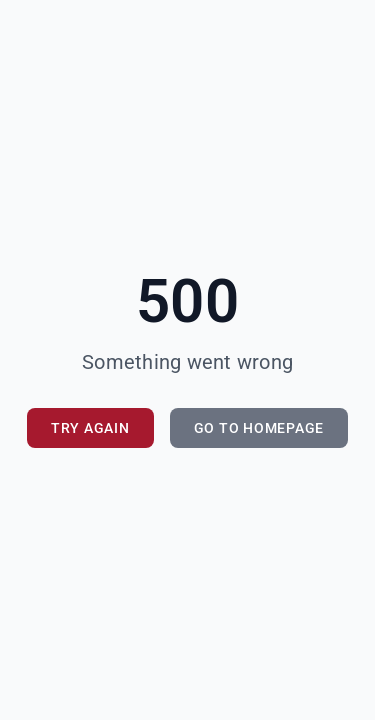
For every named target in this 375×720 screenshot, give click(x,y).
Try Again (90, 428)
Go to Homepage (259, 428)
